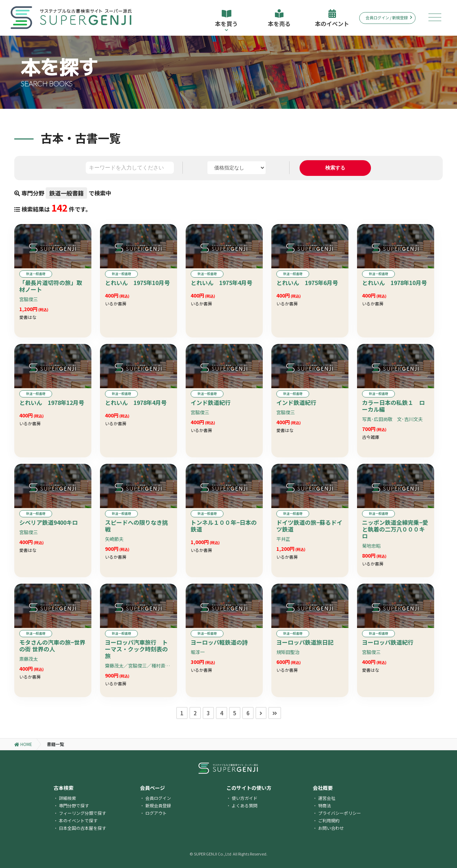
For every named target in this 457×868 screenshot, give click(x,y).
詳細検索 (67, 798)
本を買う (226, 21)
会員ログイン (158, 798)
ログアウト (156, 813)
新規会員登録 (158, 805)
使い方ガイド (245, 798)
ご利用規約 (329, 820)
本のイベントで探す (78, 820)
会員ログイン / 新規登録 (389, 17)
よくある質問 (245, 805)
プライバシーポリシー (340, 813)
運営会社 (327, 798)
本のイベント (332, 19)
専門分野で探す (74, 805)
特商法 (325, 805)
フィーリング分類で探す (82, 813)
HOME (23, 744)
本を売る (279, 19)
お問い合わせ (331, 828)
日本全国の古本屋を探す (82, 828)
